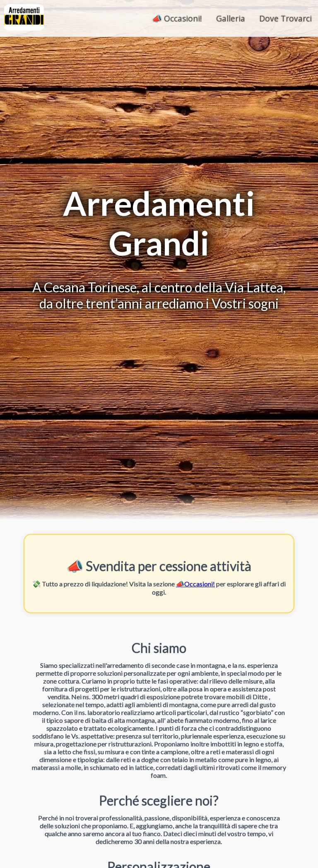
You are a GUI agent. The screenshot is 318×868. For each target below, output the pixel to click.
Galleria (231, 18)
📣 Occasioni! (177, 18)
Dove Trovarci (285, 18)
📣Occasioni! (195, 584)
